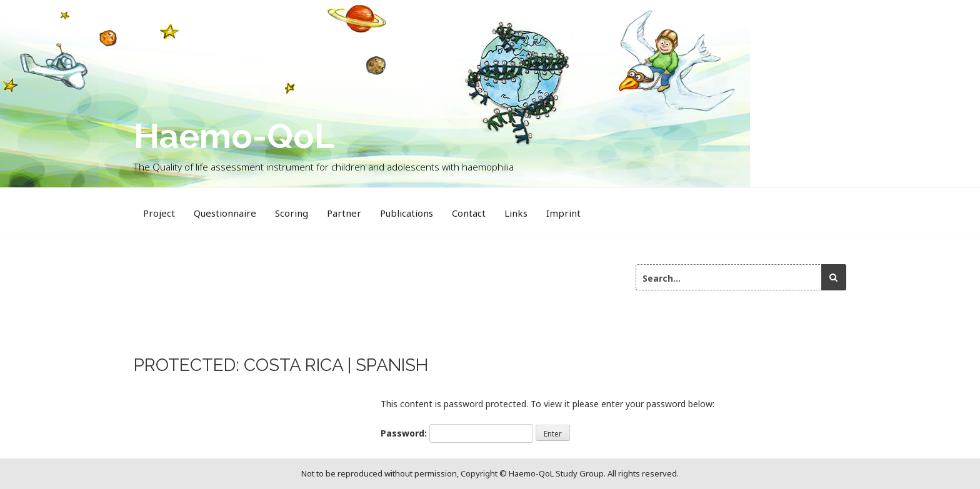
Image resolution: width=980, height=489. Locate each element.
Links (516, 213)
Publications (407, 213)
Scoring (292, 213)
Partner (344, 213)
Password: (457, 433)
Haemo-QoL (234, 136)
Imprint (563, 213)
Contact (469, 213)
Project (159, 213)
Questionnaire (225, 213)
